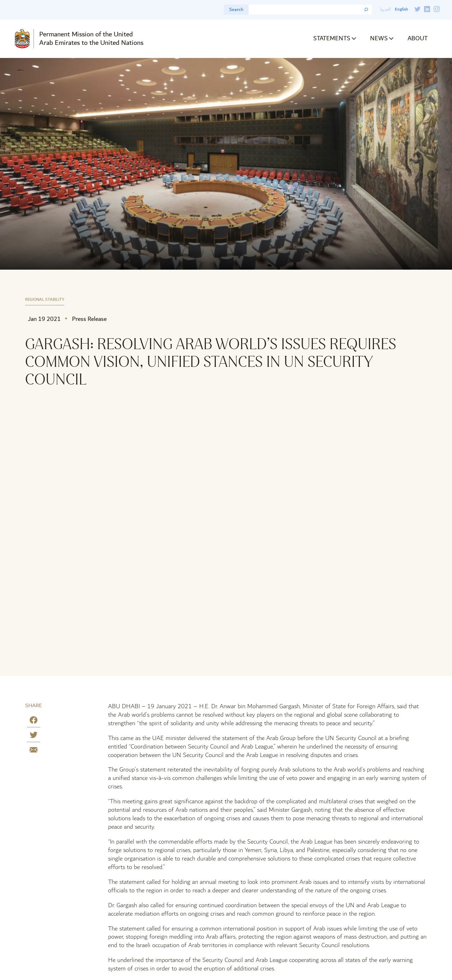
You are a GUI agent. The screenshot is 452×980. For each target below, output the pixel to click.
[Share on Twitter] (34, 736)
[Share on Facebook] (34, 721)
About (418, 38)
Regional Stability (45, 300)
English (401, 9)
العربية (385, 9)
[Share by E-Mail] (34, 751)
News (379, 38)
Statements (332, 38)
